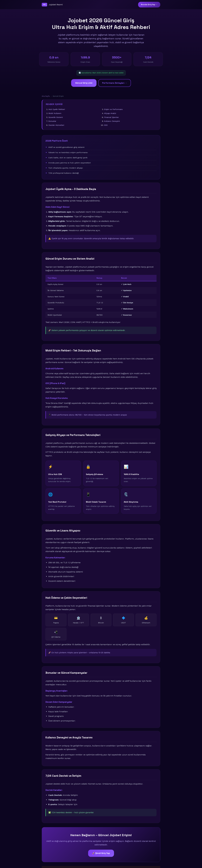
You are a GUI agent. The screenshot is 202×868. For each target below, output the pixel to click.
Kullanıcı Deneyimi (112, 121)
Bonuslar (52, 121)
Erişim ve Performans (113, 109)
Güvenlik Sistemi (56, 117)
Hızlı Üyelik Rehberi (57, 109)
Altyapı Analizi (110, 113)
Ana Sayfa (46, 96)
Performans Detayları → (115, 83)
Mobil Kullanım (55, 113)
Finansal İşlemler (111, 117)
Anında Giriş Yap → (149, 5)
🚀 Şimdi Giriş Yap (101, 853)
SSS (106, 125)
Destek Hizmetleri (56, 125)
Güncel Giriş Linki (84, 83)
